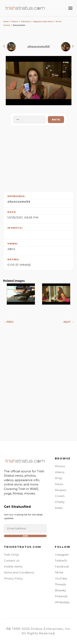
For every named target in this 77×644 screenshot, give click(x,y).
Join (25, 536)
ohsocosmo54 (19, 202)
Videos (60, 472)
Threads (60, 584)
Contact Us (12, 561)
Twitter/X (61, 561)
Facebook (62, 566)
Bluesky (60, 590)
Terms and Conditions (19, 572)
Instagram (62, 555)
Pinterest (61, 596)
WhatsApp (62, 602)
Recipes (60, 490)
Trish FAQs (11, 555)
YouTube (61, 578)
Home (6, 21)
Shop (59, 478)
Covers (60, 496)
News (59, 484)
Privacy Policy (13, 578)
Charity (60, 502)
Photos (15, 21)
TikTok (59, 572)
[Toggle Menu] (70, 8)
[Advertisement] (39, 158)
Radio (59, 508)
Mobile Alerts (13, 566)
